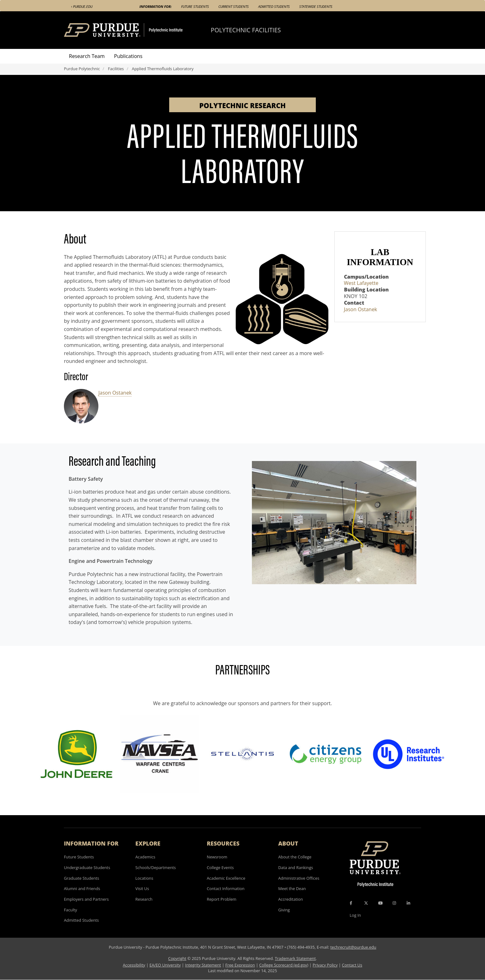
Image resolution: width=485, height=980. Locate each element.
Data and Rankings (296, 867)
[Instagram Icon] (394, 903)
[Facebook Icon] (351, 903)
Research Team (87, 56)
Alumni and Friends (82, 888)
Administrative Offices (299, 878)
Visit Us (142, 888)
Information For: (156, 6)
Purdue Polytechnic (82, 69)
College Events (220, 867)
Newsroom (217, 857)
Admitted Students (274, 6)
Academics (145, 857)
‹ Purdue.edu (82, 6)
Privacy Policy (325, 965)
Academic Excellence (226, 878)
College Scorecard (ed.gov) (284, 965)
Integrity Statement (203, 965)
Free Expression (240, 965)
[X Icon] (367, 903)
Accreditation (291, 899)
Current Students (234, 6)
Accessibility (134, 965)
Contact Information (226, 888)
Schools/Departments (156, 867)
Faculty (70, 910)
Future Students (195, 6)
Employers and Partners (86, 899)
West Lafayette (361, 283)
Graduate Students (81, 878)
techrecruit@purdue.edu (353, 947)
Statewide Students (316, 6)
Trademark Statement (295, 958)
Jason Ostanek (115, 393)
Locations (144, 878)
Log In (355, 915)
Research (144, 899)
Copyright (177, 958)
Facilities (116, 69)
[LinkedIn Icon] (408, 903)
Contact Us (352, 965)
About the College (295, 857)
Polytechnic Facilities (246, 30)
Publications (128, 56)
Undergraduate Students (87, 867)
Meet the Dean (292, 888)
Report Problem (222, 899)
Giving (284, 910)
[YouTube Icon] (380, 903)
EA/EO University (165, 965)
